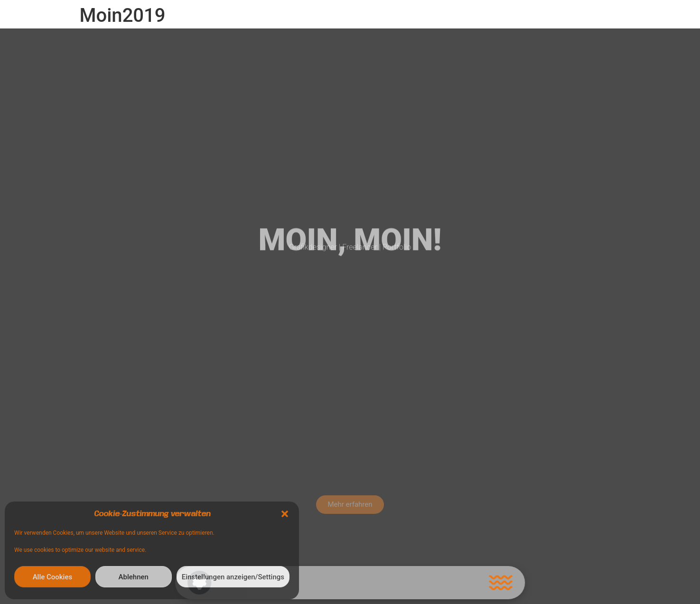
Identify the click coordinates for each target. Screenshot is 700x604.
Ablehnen (134, 577)
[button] (285, 514)
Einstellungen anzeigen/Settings (233, 577)
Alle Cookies (53, 577)
